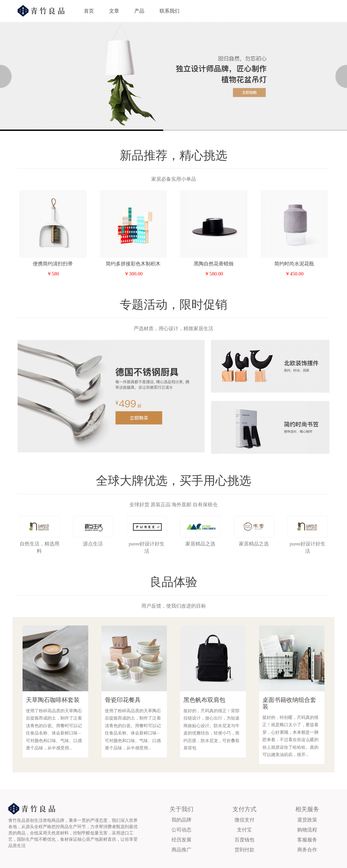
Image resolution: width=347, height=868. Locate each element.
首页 (89, 11)
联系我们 (170, 11)
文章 (114, 11)
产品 (139, 11)
